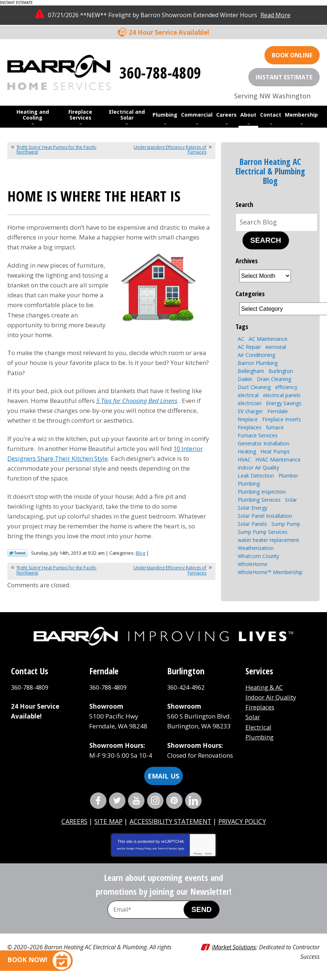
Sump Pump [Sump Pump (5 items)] (286, 524)
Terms (208, 854)
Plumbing (260, 737)
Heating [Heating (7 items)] (247, 451)
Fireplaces (260, 707)
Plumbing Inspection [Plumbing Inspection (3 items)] (262, 492)
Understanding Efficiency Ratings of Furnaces (170, 150)
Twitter (117, 801)
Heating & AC (264, 687)
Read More (275, 15)
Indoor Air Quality (272, 697)
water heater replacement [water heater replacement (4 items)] (268, 540)
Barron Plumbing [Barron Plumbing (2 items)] (258, 363)
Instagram (155, 801)
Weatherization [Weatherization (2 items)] (256, 548)
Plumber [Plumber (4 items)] (288, 476)
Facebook (98, 801)
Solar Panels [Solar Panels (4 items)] (252, 524)
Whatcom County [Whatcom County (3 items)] (258, 556)
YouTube (136, 801)
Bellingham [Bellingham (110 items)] (251, 371)
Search (266, 240)
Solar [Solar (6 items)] (291, 500)
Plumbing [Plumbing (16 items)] (249, 484)
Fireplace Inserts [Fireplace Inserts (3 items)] (282, 419)
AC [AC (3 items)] (241, 339)
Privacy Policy (143, 849)
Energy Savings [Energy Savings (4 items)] (284, 403)
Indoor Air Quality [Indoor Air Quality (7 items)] (258, 468)
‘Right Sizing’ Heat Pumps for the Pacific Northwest (57, 150)
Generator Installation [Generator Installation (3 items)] (264, 443)
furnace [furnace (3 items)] (275, 427)
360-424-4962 (188, 687)
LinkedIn (193, 801)
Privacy (198, 854)
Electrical (259, 727)
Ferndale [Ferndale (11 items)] (278, 411)
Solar (253, 717)
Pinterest (174, 801)
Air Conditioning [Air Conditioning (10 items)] (256, 355)
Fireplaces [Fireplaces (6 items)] (250, 427)
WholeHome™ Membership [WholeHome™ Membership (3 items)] (270, 572)
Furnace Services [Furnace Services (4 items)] (258, 435)
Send (202, 909)
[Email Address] (153, 910)
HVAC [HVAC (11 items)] (244, 459)
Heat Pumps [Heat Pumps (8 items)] (275, 451)
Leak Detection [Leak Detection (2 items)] (256, 476)
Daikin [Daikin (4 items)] (245, 379)
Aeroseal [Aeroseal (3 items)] (276, 347)
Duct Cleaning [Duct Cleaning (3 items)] (254, 387)
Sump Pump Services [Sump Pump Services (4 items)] (263, 532)
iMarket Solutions (234, 947)
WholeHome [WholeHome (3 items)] (253, 564)
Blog (140, 553)
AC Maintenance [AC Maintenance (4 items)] (268, 339)
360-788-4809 (160, 72)
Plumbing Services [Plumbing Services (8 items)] (259, 500)
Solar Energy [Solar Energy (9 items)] (253, 508)
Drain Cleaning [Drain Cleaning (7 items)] (274, 379)
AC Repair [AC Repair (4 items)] (249, 347)
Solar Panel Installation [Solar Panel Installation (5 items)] (265, 516)
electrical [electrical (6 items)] (248, 395)
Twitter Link (17, 553)
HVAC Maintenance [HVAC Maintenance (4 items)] (278, 459)
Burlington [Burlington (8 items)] (281, 371)
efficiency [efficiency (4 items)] (286, 387)
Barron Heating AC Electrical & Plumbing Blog (270, 171)
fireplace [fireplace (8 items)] (248, 419)
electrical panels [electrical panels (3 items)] (282, 395)
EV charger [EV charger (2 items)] (250, 411)
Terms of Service (167, 849)
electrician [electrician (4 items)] (250, 403)
